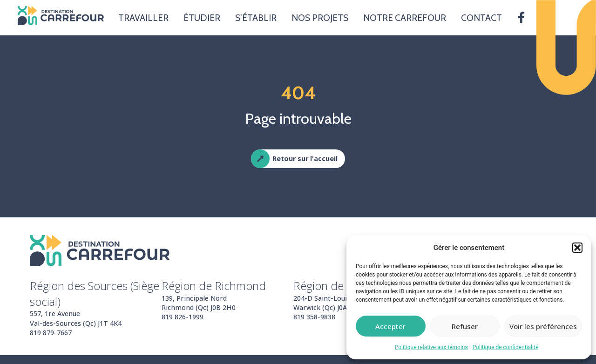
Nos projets (320, 18)
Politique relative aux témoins (431, 347)
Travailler (143, 18)
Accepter (390, 326)
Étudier (202, 18)
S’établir (256, 18)
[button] (577, 248)
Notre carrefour (405, 18)
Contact (481, 18)
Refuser (465, 326)
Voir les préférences (543, 326)
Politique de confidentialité (506, 347)
